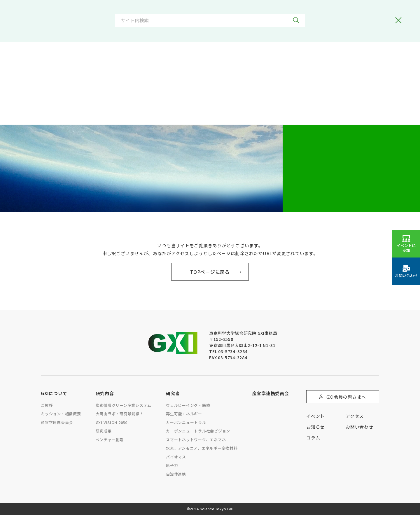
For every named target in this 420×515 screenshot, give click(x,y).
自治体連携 (176, 474)
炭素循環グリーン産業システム (124, 405)
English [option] (260, 14)
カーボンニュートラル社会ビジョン (198, 431)
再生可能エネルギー (184, 414)
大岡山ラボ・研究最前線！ (120, 414)
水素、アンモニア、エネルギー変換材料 (202, 448)
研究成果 (104, 431)
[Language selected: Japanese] (249, 14)
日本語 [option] (236, 14)
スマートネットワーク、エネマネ (196, 440)
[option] (236, 14)
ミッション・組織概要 (61, 414)
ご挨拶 (47, 405)
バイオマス (176, 457)
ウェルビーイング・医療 (188, 405)
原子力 (172, 465)
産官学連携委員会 (57, 422)
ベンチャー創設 (110, 440)
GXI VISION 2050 (112, 422)
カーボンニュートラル (186, 422)
